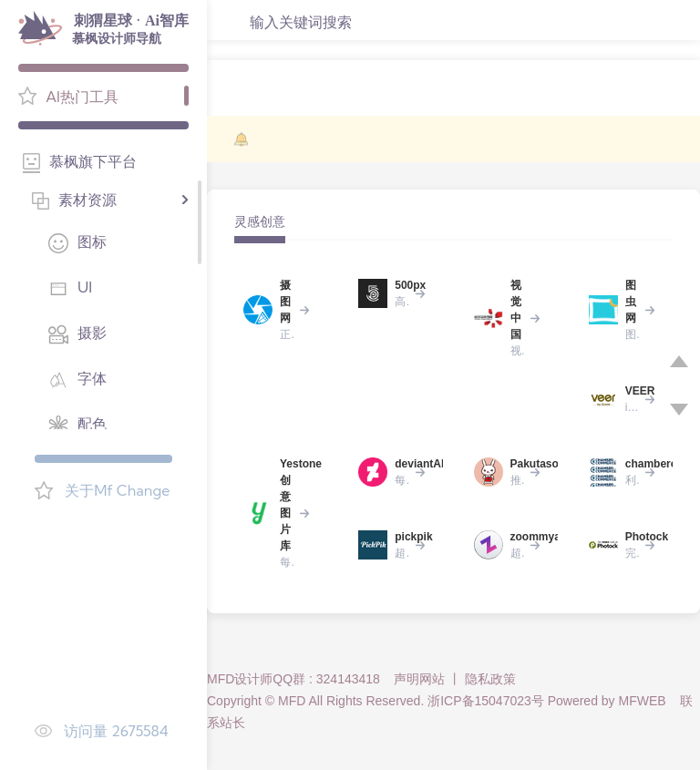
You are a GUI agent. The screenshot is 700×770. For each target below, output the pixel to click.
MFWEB (643, 701)
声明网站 (419, 679)
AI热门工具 (82, 97)
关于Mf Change (117, 490)
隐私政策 (490, 679)
